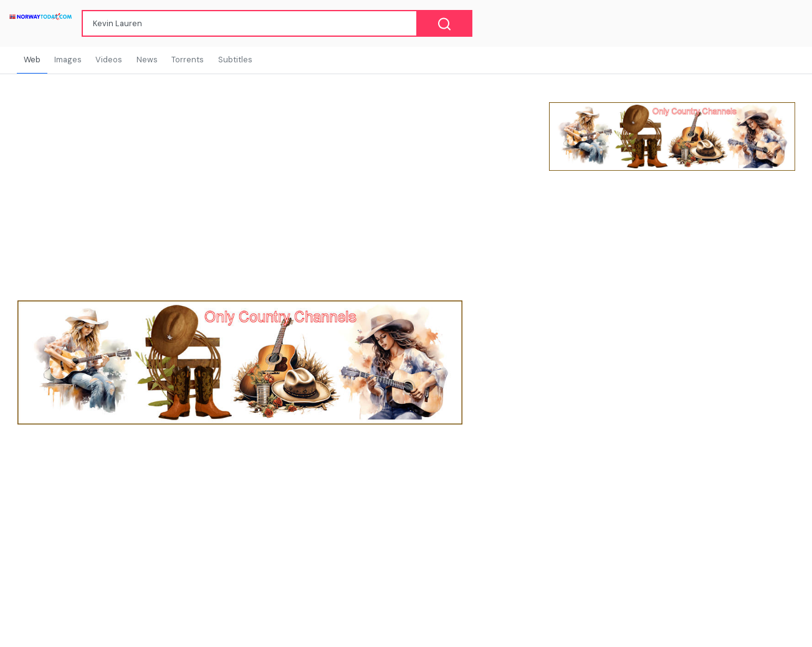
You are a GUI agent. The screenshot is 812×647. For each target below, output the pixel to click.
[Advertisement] (672, 282)
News (147, 60)
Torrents (188, 60)
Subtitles (235, 60)
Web (32, 60)
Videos (109, 60)
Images (68, 60)
